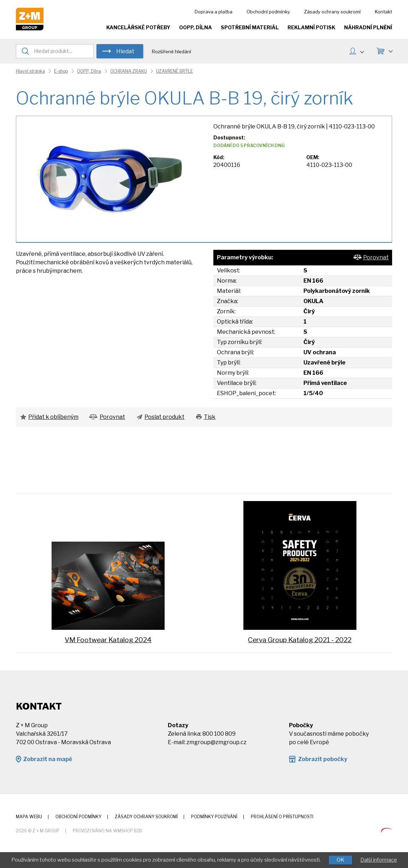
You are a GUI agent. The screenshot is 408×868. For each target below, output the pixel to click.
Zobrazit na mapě (48, 759)
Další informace (379, 860)
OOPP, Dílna (196, 27)
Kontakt (383, 12)
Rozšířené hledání (172, 52)
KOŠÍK (390, 50)
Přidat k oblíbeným (53, 417)
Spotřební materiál (250, 27)
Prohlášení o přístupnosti (282, 817)
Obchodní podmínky (268, 12)
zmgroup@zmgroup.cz (217, 742)
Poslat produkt (164, 417)
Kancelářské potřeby (138, 27)
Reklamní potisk (311, 27)
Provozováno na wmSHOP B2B (107, 831)
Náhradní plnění (368, 27)
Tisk (210, 417)
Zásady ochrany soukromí (332, 12)
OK (341, 860)
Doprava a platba (214, 12)
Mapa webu (29, 817)
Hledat (125, 51)
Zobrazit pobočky (323, 759)
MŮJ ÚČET (362, 51)
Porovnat (376, 257)
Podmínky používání (214, 817)
